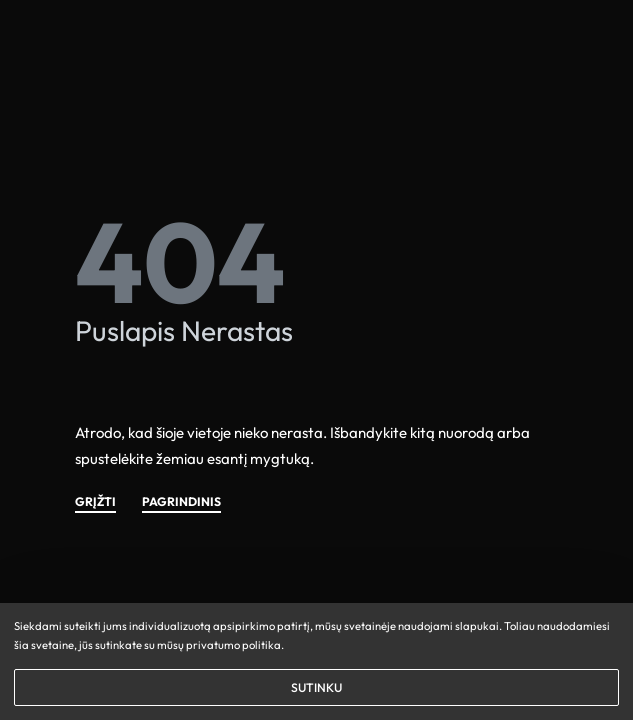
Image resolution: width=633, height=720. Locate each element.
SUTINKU (316, 687)
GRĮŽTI (95, 502)
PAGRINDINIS (181, 502)
